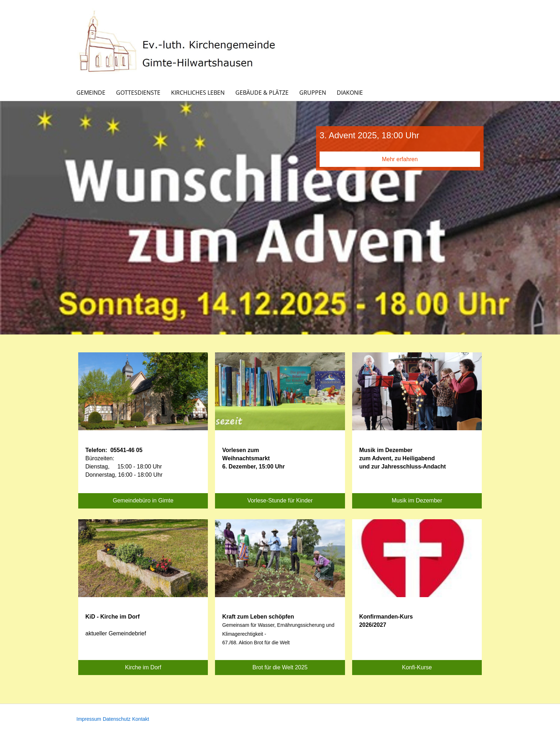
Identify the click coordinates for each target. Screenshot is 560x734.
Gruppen (313, 93)
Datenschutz (117, 719)
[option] (280, 218)
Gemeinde (91, 93)
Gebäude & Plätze (262, 93)
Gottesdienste (138, 93)
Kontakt (141, 719)
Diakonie (350, 93)
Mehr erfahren (400, 159)
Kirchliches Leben (198, 93)
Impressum (89, 719)
